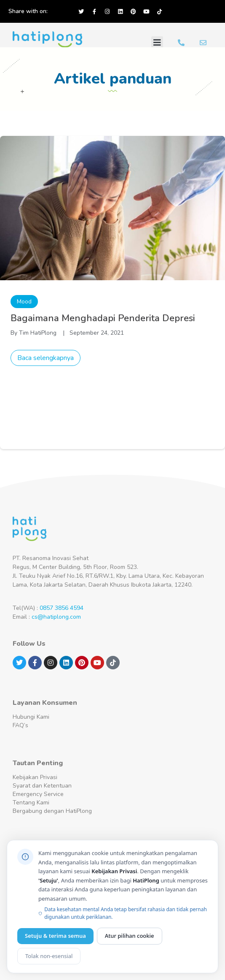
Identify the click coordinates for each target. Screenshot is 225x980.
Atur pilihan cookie (130, 936)
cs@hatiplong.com (56, 617)
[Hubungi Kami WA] (181, 43)
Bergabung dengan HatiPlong (52, 811)
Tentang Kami (31, 803)
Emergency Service (38, 794)
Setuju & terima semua (55, 936)
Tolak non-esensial (49, 956)
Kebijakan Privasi (35, 777)
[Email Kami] (203, 43)
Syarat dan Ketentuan (42, 786)
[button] (157, 43)
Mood (24, 302)
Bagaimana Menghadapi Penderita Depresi (103, 318)
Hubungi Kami (31, 717)
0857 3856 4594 (62, 608)
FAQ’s (20, 725)
